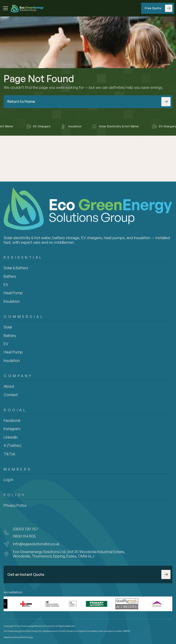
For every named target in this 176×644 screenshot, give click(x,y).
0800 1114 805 (24, 536)
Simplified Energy (24, 637)
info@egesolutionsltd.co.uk (36, 544)
